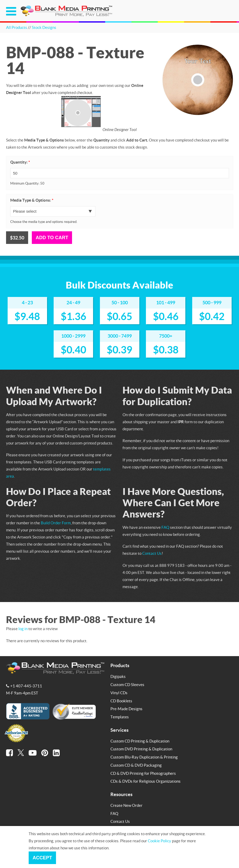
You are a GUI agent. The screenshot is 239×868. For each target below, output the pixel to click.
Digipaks (118, 676)
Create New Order (126, 805)
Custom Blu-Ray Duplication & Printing (144, 757)
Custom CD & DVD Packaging (136, 765)
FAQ (165, 527)
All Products (17, 27)
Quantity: (20, 162)
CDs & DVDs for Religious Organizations (146, 781)
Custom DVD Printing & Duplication (141, 749)
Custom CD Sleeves (127, 684)
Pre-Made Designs (126, 709)
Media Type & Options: (32, 200)
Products (120, 665)
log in (23, 629)
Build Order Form (56, 523)
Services (119, 730)
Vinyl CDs (119, 693)
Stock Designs (44, 27)
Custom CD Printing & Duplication (140, 741)
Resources (121, 794)
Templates (120, 717)
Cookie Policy (159, 841)
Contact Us (152, 553)
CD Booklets (121, 701)
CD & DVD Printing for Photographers (143, 773)
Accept (42, 858)
